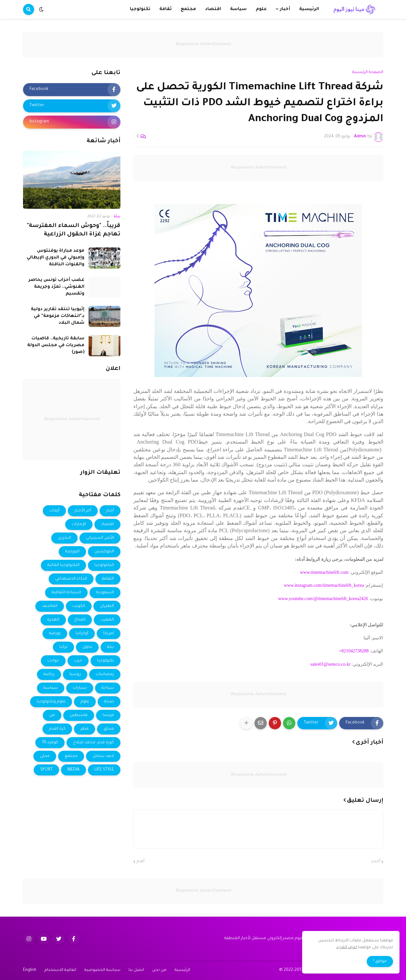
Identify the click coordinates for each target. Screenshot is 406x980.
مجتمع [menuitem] (188, 9)
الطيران (107, 606)
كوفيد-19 (50, 743)
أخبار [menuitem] (285, 9)
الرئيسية (182, 970)
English (30, 970)
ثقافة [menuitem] (166, 9)
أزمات (54, 511)
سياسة (51, 688)
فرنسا (108, 715)
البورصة (72, 552)
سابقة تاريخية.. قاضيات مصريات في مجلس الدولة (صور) (56, 345)
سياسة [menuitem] (238, 9)
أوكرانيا (82, 634)
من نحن (159, 970)
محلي (45, 756)
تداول (87, 647)
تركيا (63, 647)
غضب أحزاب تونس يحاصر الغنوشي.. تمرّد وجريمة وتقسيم (56, 287)
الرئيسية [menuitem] (309, 9)
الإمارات (79, 524)
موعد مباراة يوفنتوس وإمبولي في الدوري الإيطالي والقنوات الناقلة (55, 258)
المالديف (50, 606)
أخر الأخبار (83, 511)
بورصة (55, 634)
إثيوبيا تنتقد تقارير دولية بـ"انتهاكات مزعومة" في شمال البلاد (58, 316)
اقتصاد (107, 524)
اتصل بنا (136, 970)
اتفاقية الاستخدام (60, 970)
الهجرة (53, 620)
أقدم (141, 862)
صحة (109, 702)
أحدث (375, 862)
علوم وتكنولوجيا (51, 702)
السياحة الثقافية (66, 593)
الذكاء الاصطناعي (71, 579)
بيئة (111, 647)
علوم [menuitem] (261, 9)
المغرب (107, 620)
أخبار (110, 511)
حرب (78, 661)
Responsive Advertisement (203, 44)
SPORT (46, 770)
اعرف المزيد (347, 948)
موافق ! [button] (380, 961)
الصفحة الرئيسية (368, 72)
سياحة (108, 688)
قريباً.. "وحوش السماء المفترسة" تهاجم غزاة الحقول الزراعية (74, 231)
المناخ (80, 620)
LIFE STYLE (104, 770)
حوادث (53, 661)
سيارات (80, 688)
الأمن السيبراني (100, 538)
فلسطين (79, 715)
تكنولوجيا (105, 661)
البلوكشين (104, 552)
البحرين (64, 538)
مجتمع (71, 756)
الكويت (79, 606)
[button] (41, 9)
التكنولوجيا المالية (63, 565)
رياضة (49, 674)
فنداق (109, 729)
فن (52, 715)
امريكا (109, 634)
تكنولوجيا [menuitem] (140, 9)
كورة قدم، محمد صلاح (93, 743)
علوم (85, 702)
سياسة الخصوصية (102, 970)
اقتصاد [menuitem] (213, 9)
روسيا (75, 674)
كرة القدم (57, 729)
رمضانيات (105, 674)
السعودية (105, 593)
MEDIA (74, 770)
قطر (85, 729)
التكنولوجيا (104, 565)
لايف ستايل (103, 756)
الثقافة (108, 579)
